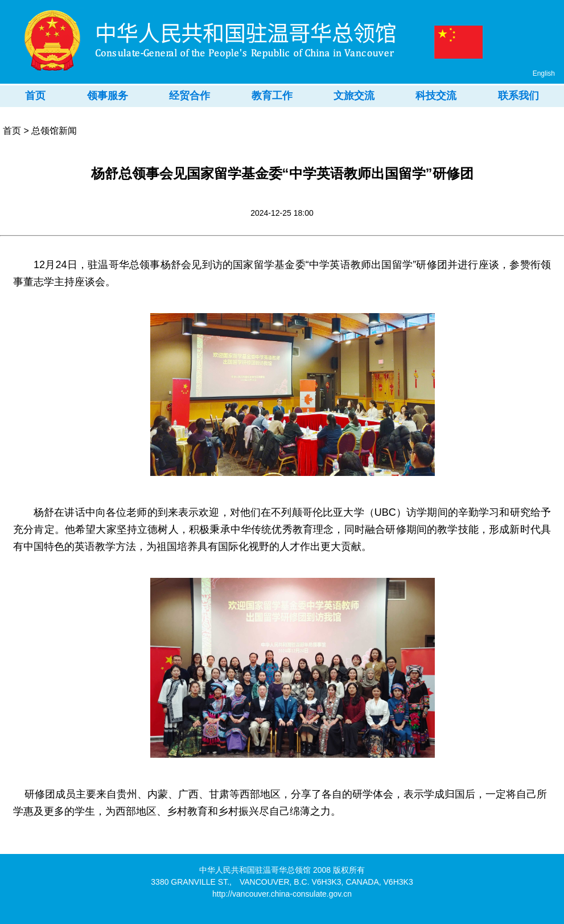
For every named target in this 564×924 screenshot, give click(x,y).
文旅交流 (354, 96)
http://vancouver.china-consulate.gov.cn (282, 894)
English (544, 73)
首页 (35, 96)
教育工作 (272, 96)
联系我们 (518, 96)
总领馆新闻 (54, 131)
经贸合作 (190, 96)
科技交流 (436, 96)
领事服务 (108, 96)
